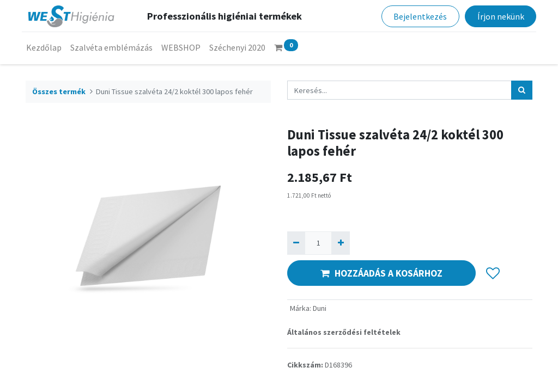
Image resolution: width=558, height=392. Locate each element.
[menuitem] (48, 47)
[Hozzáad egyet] (340, 243)
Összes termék (59, 91)
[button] (493, 273)
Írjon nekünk (496, 16)
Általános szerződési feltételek (344, 332)
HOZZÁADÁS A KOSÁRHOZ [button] (381, 273)
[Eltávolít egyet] (296, 243)
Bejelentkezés (416, 16)
